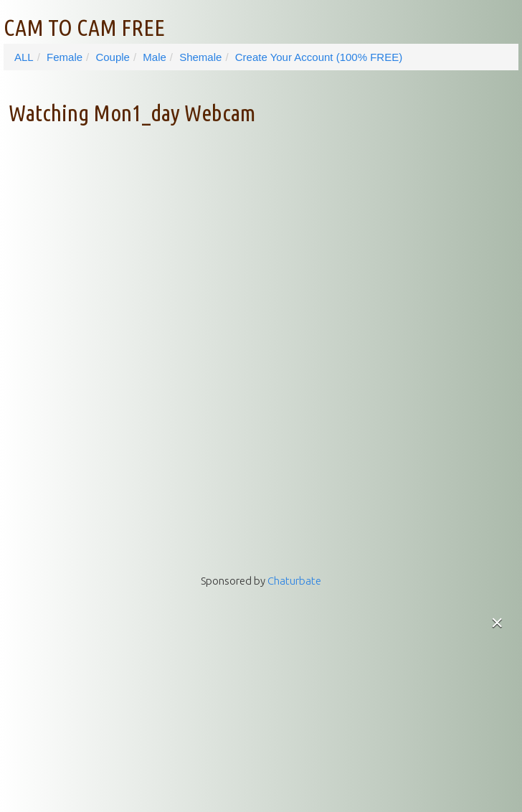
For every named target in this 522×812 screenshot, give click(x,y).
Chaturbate (294, 581)
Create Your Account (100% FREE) (319, 57)
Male (155, 57)
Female (65, 57)
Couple (113, 57)
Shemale (200, 57)
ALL (24, 57)
